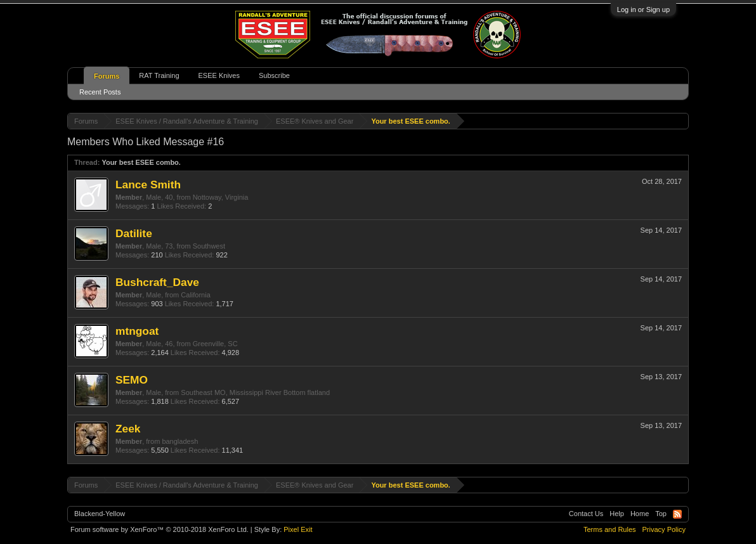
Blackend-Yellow (100, 514)
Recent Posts (100, 92)
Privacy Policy (664, 529)
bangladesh (180, 441)
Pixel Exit (298, 529)
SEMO (132, 380)
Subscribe (274, 75)
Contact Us (586, 514)
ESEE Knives (219, 75)
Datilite (134, 233)
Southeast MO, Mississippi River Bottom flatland (255, 392)
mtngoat (137, 331)
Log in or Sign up (643, 10)
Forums (107, 76)
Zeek (128, 429)
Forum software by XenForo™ (160, 529)
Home (640, 514)
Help (617, 514)
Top (661, 514)
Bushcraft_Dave (157, 282)
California (195, 295)
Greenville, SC (215, 344)
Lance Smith (148, 185)
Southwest (209, 246)
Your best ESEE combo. (141, 162)
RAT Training (159, 75)
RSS (677, 514)
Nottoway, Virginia (221, 197)
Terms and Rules (610, 529)
